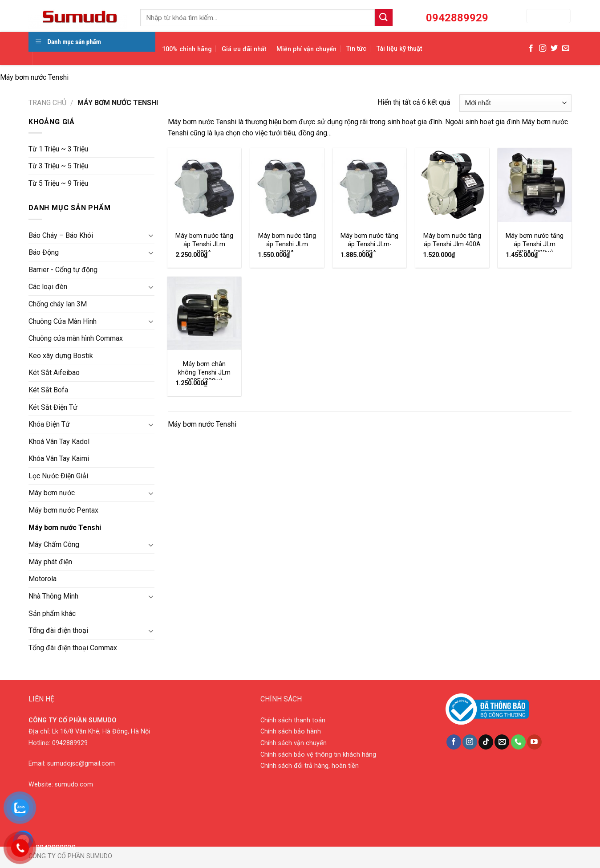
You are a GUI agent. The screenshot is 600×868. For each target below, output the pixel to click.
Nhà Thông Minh (53, 596)
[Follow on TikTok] (486, 742)
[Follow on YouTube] (534, 742)
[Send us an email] (566, 49)
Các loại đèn (48, 287)
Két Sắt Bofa (48, 390)
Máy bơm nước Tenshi (65, 528)
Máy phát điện (50, 562)
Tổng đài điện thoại (58, 630)
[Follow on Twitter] (554, 49)
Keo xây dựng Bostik (61, 356)
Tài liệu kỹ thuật (399, 49)
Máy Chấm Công (54, 544)
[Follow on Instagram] (543, 49)
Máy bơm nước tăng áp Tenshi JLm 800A (204, 244)
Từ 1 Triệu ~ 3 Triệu (58, 149)
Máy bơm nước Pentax (63, 510)
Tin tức (356, 49)
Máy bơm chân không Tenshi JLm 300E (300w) (204, 372)
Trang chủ (47, 103)
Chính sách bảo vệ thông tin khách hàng (318, 755)
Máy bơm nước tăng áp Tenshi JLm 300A (287, 244)
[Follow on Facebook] (531, 49)
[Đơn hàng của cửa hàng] (515, 103)
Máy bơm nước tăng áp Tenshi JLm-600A (369, 244)
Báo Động (44, 252)
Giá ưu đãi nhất (244, 49)
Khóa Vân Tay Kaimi (59, 458)
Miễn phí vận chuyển (306, 49)
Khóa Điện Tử (49, 424)
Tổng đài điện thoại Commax (73, 648)
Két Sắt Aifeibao (54, 373)
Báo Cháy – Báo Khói (61, 235)
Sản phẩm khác (52, 613)
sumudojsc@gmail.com (81, 764)
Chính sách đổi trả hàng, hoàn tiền (310, 766)
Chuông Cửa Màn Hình (63, 321)
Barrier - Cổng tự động (63, 270)
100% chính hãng (187, 49)
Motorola (43, 579)
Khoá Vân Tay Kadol (59, 442)
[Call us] (518, 742)
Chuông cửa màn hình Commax (76, 338)
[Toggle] (151, 235)
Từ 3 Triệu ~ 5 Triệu (58, 166)
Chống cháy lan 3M (58, 304)
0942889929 (70, 743)
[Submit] (384, 18)
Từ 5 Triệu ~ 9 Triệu (58, 183)
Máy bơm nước (52, 493)
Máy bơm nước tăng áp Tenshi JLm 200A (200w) (535, 244)
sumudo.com (74, 784)
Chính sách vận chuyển (294, 743)
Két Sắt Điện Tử (53, 407)
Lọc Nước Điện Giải (58, 476)
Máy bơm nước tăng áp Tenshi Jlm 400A (452, 240)
